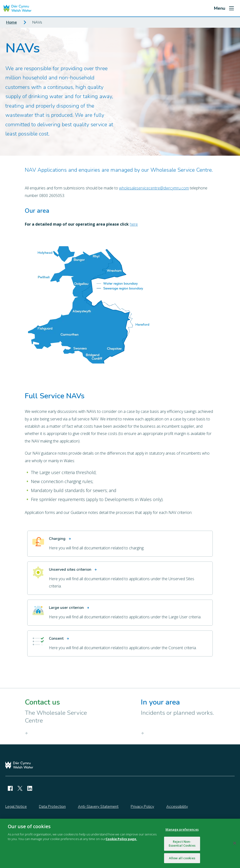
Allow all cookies (182, 860)
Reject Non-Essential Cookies (182, 845)
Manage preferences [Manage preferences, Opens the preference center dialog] (182, 831)
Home (11, 22)
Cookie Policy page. (121, 841)
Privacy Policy (142, 807)
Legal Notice (16, 807)
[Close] (235, 845)
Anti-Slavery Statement (98, 807)
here (134, 224)
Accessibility (177, 807)
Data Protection (52, 807)
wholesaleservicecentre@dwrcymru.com (154, 188)
